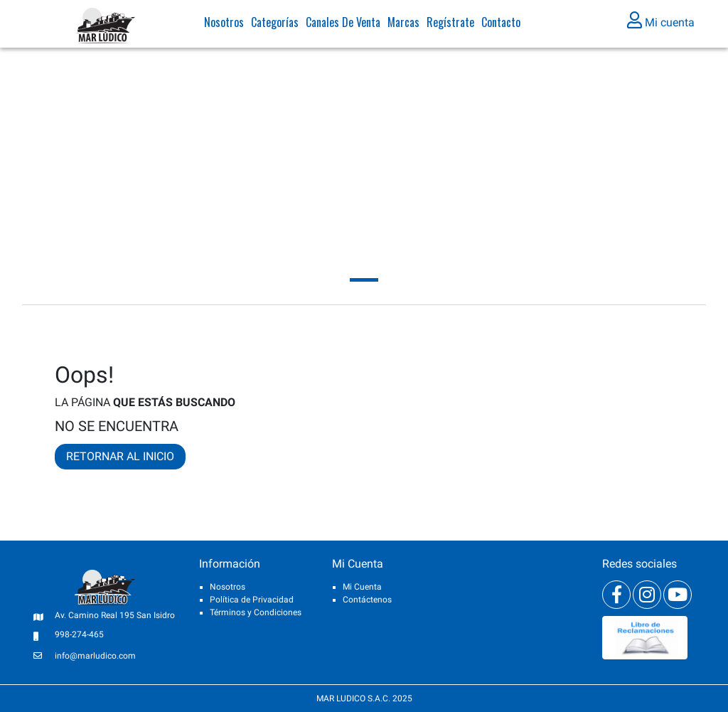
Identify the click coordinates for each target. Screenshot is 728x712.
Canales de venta (343, 25)
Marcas (403, 25)
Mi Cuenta (362, 587)
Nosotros (224, 25)
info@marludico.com (95, 656)
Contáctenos (367, 600)
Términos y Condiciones (256, 612)
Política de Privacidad (252, 600)
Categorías (275, 25)
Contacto (501, 25)
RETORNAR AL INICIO (120, 456)
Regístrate (450, 25)
